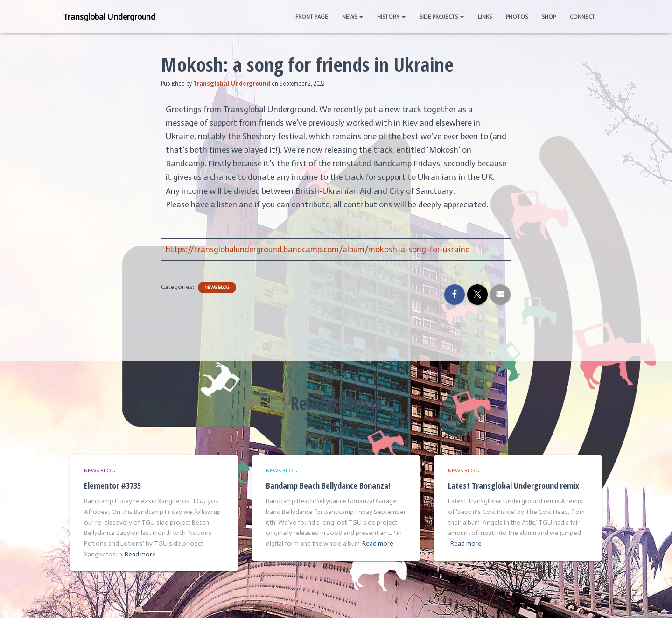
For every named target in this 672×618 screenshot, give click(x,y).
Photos (517, 17)
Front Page (312, 17)
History (391, 17)
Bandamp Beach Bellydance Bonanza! (328, 485)
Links (485, 17)
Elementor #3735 (112, 485)
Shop (549, 17)
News (353, 17)
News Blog (217, 288)
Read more (140, 554)
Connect (582, 17)
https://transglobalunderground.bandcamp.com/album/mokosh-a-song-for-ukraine (318, 249)
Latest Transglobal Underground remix (514, 485)
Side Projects (442, 17)
